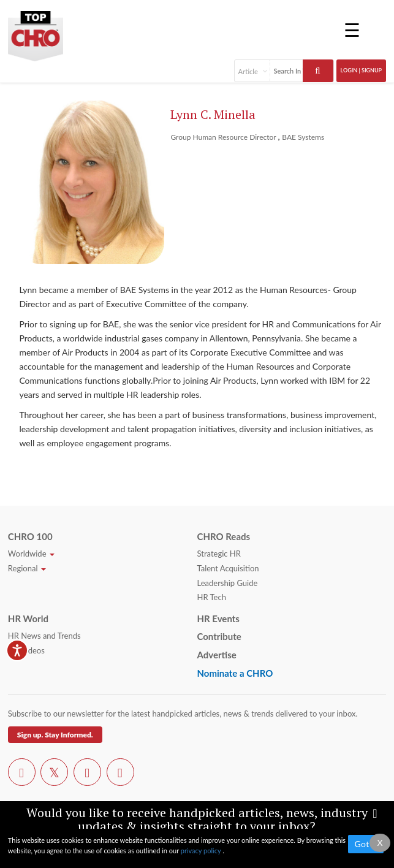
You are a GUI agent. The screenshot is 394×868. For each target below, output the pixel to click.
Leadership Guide (227, 583)
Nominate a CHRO (235, 673)
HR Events (218, 619)
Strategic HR (218, 554)
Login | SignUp (362, 70)
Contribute (219, 636)
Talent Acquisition (228, 568)
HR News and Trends (44, 636)
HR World (28, 619)
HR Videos (26, 650)
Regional (27, 568)
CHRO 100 (30, 536)
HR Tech (211, 597)
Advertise (216, 655)
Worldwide (31, 554)
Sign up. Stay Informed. (55, 735)
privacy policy (202, 851)
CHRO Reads (223, 536)
